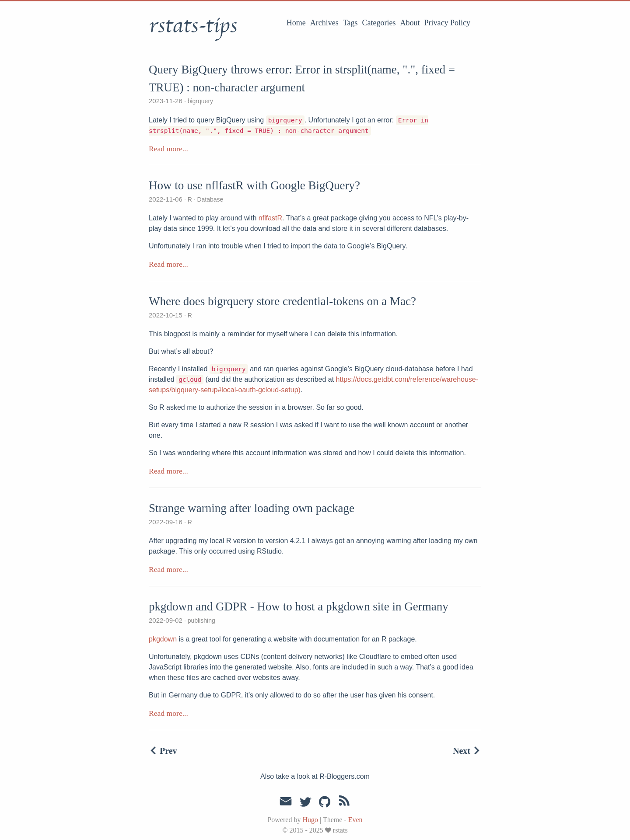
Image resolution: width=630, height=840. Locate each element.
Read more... (168, 149)
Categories (379, 23)
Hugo (310, 820)
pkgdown (163, 639)
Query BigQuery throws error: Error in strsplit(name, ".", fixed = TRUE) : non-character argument (302, 78)
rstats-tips (193, 26)
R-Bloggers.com (345, 776)
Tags (350, 23)
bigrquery (199, 101)
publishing (201, 620)
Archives (324, 23)
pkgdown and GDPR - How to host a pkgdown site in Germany (299, 606)
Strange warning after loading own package (252, 508)
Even (355, 820)
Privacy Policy (448, 23)
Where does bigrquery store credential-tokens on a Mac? (282, 301)
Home (296, 23)
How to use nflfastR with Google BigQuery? (254, 185)
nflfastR (270, 218)
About (410, 23)
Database (210, 199)
